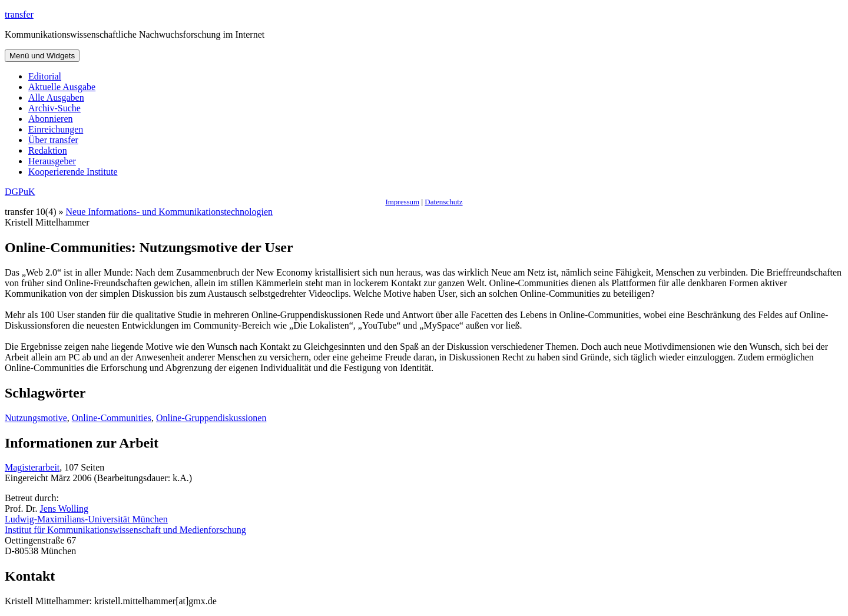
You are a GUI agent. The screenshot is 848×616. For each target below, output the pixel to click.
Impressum (402, 202)
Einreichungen (56, 129)
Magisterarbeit (32, 467)
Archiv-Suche (54, 108)
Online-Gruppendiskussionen (211, 418)
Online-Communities (112, 418)
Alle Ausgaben (56, 97)
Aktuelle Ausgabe (62, 87)
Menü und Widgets (42, 56)
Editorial (45, 76)
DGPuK (20, 192)
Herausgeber (52, 161)
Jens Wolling (64, 509)
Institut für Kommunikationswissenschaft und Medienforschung (125, 530)
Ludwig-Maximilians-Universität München (86, 519)
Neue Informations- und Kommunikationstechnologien (169, 212)
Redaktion (48, 150)
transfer (19, 14)
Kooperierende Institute (73, 172)
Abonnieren (51, 119)
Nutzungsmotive (36, 418)
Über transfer (53, 140)
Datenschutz (443, 202)
